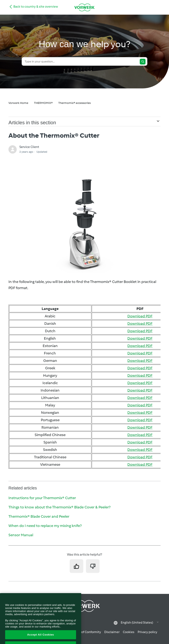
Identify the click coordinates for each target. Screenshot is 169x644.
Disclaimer (112, 632)
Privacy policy (147, 632)
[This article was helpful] (76, 566)
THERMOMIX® (43, 103)
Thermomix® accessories (75, 103)
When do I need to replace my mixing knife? (45, 526)
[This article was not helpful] (93, 566)
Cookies (129, 632)
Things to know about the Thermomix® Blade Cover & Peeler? (59, 507)
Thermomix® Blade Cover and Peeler (39, 516)
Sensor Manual (21, 535)
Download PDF (140, 316)
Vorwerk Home (18, 103)
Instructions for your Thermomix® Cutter (42, 498)
